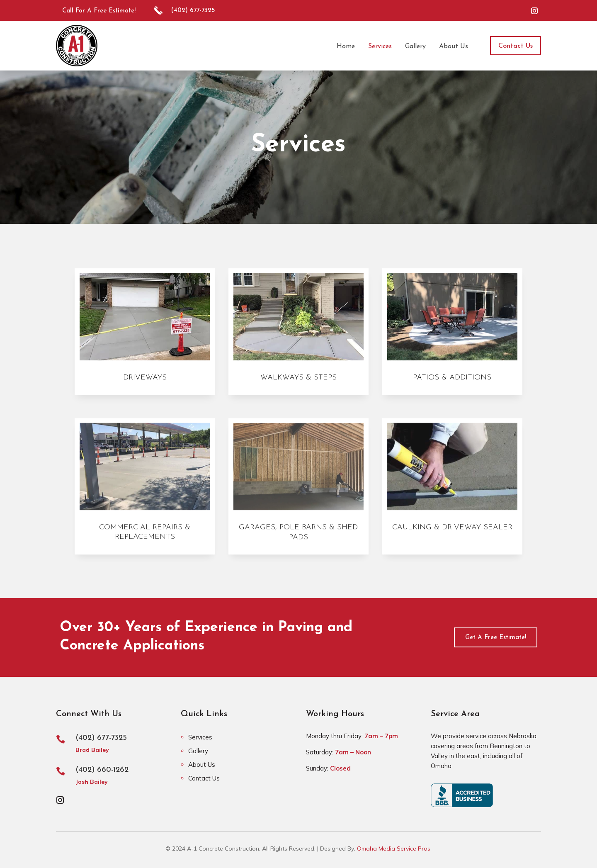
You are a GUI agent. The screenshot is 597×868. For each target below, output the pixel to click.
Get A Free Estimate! (496, 638)
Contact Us (516, 46)
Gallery (198, 751)
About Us (202, 765)
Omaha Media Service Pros (394, 849)
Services (200, 737)
